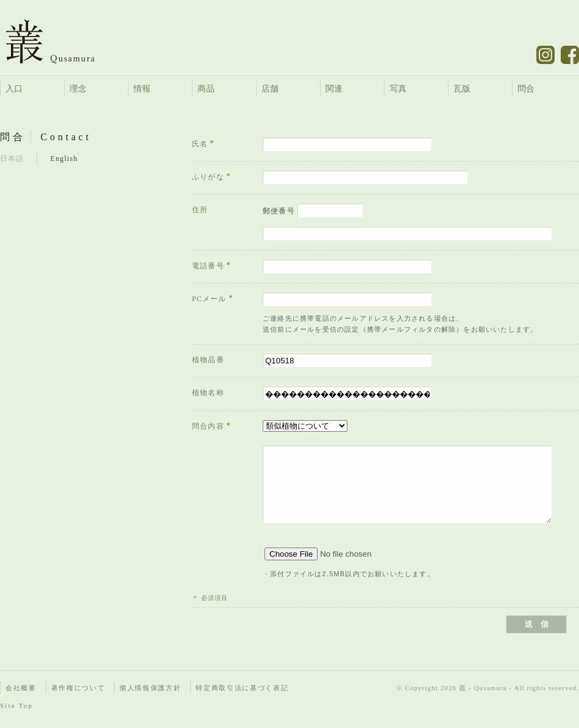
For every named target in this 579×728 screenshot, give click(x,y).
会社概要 (21, 688)
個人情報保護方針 (150, 688)
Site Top (16, 705)
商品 (206, 89)
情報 (142, 89)
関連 (334, 89)
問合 (526, 89)
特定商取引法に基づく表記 (242, 688)
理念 (78, 89)
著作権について (78, 688)
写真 (398, 89)
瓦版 (462, 89)
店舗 (270, 89)
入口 (14, 89)
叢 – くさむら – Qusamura (59, 41)
